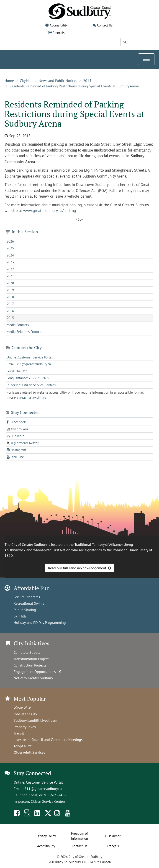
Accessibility (59, 25)
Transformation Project (31, 659)
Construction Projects (30, 665)
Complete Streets (27, 652)
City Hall (26, 81)
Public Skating (25, 610)
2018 (10, 297)
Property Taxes (25, 727)
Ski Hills (20, 616)
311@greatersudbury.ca (43, 789)
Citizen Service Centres (48, 801)
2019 (10, 290)
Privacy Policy (46, 836)
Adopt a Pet (23, 746)
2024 (10, 255)
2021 (10, 276)
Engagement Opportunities (38, 672)
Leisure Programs (27, 597)
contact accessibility (31, 398)
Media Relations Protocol (24, 332)
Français (59, 33)
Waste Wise (22, 708)
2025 (10, 248)
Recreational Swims (29, 603)
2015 (87, 81)
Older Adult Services (29, 752)
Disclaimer (113, 836)
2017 (10, 304)
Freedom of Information (79, 836)
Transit (19, 733)
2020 (10, 283)
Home (9, 81)
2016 (10, 311)
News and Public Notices (58, 81)
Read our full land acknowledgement (77, 568)
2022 (10, 269)
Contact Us (105, 25)
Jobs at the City (25, 714)
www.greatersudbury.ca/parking (50, 211)
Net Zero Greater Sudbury (33, 678)
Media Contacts (18, 325)
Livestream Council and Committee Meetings (48, 740)
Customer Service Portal (44, 782)
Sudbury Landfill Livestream (35, 720)
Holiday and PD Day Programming (40, 622)
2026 (10, 241)
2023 (10, 262)
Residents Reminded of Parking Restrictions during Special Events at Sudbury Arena (74, 86)
